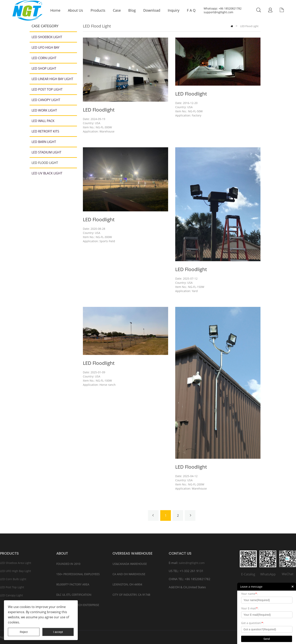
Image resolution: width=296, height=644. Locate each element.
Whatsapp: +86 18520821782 (223, 8)
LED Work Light (44, 110)
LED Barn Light (44, 142)
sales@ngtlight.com (192, 563)
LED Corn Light (44, 58)
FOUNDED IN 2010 (68, 564)
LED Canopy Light (11, 595)
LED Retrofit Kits (45, 131)
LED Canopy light (46, 100)
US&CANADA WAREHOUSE (130, 564)
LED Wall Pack (43, 121)
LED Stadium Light (46, 152)
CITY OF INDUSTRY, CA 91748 (131, 595)
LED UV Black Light (47, 173)
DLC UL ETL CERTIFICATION (74, 595)
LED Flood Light (45, 163)
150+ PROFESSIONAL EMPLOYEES (78, 574)
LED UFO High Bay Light (15, 571)
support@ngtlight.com (218, 12)
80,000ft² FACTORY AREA (73, 584)
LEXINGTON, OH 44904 (127, 584)
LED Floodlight (99, 110)
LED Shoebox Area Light (16, 563)
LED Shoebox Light (47, 37)
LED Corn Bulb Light (13, 579)
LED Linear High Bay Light (52, 79)
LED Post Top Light (47, 89)
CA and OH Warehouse (129, 574)
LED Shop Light (44, 68)
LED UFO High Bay (45, 47)
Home (232, 26)
